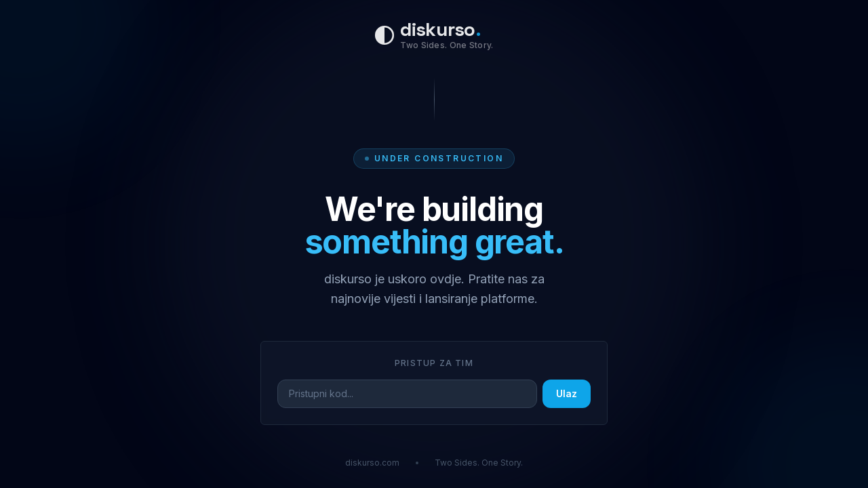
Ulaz (567, 393)
